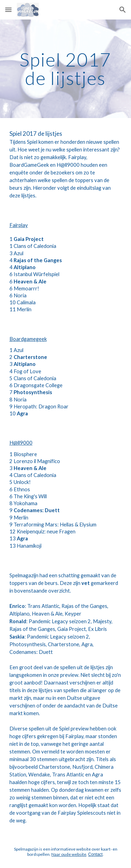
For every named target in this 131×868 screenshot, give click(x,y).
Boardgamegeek (28, 339)
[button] (8, 10)
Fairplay (19, 225)
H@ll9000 (21, 443)
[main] (66, 69)
